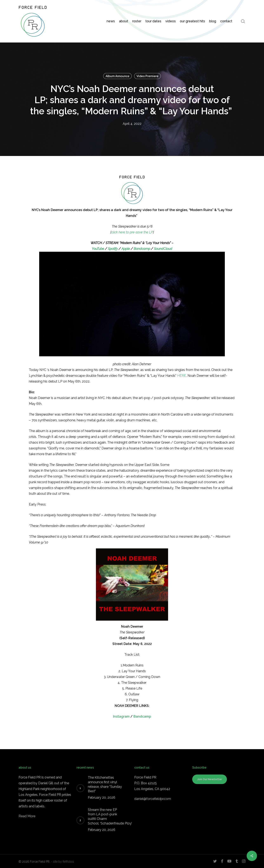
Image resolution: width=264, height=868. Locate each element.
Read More (27, 816)
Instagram (121, 716)
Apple (126, 249)
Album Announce (117, 76)
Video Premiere (147, 76)
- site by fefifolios (62, 862)
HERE (182, 376)
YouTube (98, 249)
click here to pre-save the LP (132, 232)
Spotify (113, 249)
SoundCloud (163, 249)
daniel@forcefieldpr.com (153, 799)
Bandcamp (141, 249)
